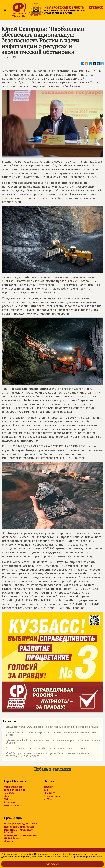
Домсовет (9, 841)
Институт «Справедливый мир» (21, 824)
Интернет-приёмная (15, 790)
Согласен (52, 864)
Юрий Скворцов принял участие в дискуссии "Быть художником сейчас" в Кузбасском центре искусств (46, 755)
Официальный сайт (14, 787)
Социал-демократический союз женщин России (20, 837)
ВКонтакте (10, 802)
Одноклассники (12, 806)
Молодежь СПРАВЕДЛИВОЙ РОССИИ (19, 831)
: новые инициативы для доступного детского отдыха (50, 727)
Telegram (9, 793)
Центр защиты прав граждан (19, 827)
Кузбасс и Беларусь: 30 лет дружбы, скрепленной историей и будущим (45, 748)
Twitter (8, 799)
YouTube (48, 799)
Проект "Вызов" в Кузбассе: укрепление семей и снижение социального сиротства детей (52, 734)
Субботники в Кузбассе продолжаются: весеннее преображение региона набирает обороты (52, 742)
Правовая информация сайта (88, 857)
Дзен (7, 796)
